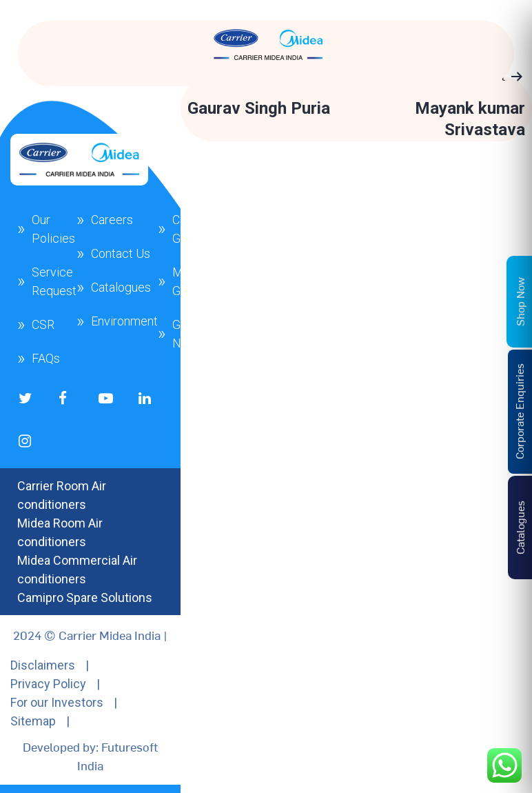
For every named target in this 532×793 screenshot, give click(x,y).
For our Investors (57, 702)
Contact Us (121, 253)
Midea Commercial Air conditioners (77, 570)
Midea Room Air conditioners (60, 532)
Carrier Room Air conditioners (62, 495)
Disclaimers (43, 665)
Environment (124, 321)
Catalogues (121, 287)
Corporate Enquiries (519, 411)
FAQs (46, 358)
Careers (112, 220)
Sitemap (33, 721)
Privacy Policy (48, 684)
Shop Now (520, 301)
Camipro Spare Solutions (85, 598)
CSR (43, 324)
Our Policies (53, 229)
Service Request (54, 281)
